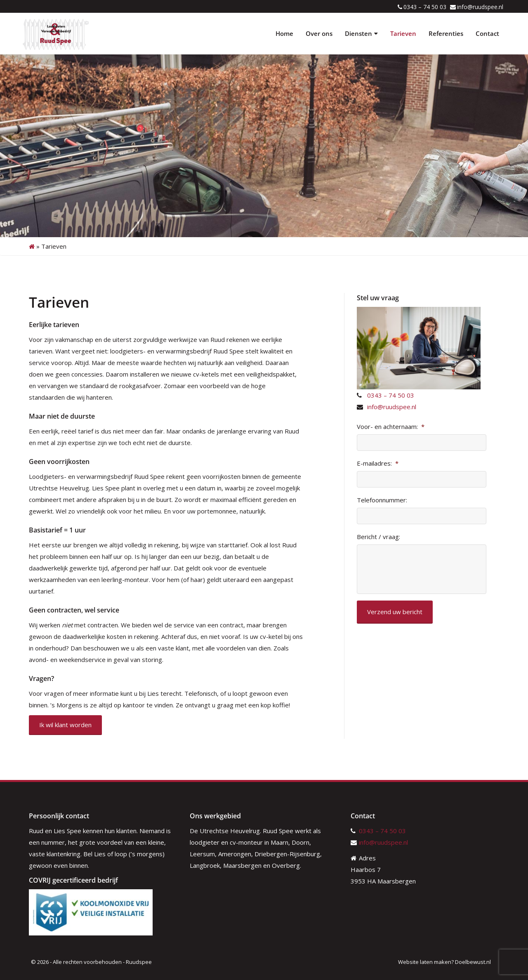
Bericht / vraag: (378, 537)
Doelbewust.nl (473, 962)
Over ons (319, 33)
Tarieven (403, 33)
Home (284, 33)
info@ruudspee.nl (480, 7)
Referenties (446, 33)
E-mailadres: (378, 463)
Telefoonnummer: (382, 500)
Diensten (361, 33)
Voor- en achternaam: (391, 427)
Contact (487, 33)
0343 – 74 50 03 (425, 7)
